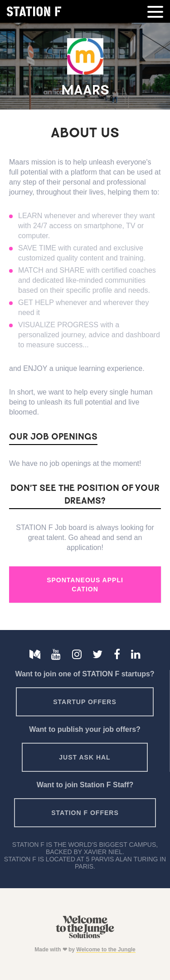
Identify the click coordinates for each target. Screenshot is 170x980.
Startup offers (85, 702)
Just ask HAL (85, 757)
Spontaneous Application (85, 585)
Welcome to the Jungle (106, 950)
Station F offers (85, 813)
